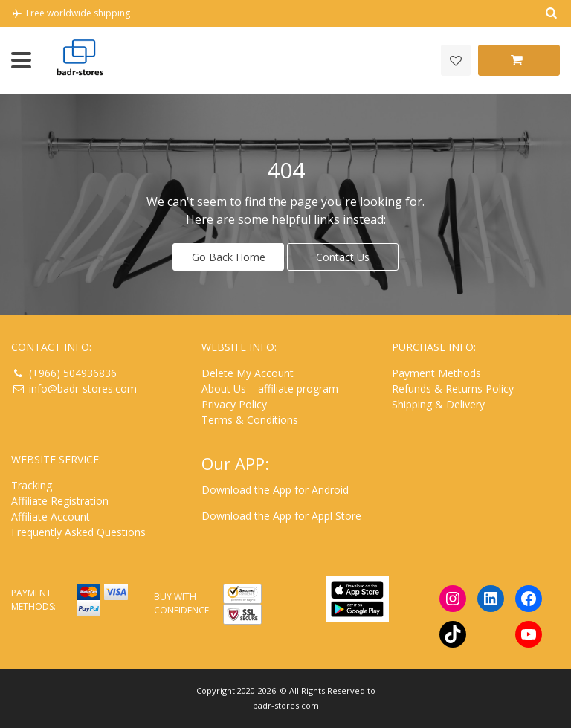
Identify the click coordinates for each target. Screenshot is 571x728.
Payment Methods (436, 373)
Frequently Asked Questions (78, 532)
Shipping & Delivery (438, 404)
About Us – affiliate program (270, 389)
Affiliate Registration (60, 501)
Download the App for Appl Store (281, 516)
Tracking (32, 485)
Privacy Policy (234, 404)
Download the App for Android (275, 490)
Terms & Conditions (250, 420)
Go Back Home (229, 257)
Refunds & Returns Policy (453, 389)
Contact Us (343, 257)
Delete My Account (248, 373)
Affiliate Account (51, 516)
